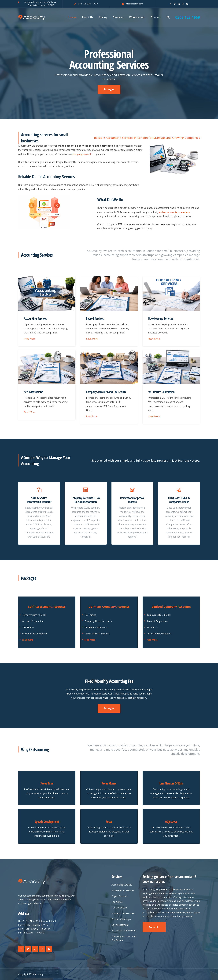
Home (72, 17)
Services (118, 17)
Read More (30, 339)
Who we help (137, 17)
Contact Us (154, 927)
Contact (156, 17)
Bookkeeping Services (161, 318)
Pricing (103, 17)
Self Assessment (33, 392)
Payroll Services (95, 318)
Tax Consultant (119, 908)
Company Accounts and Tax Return (106, 392)
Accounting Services (35, 318)
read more (28, 640)
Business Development (123, 913)
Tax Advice (117, 902)
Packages (109, 89)
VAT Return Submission (161, 392)
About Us (87, 17)
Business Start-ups (121, 919)
